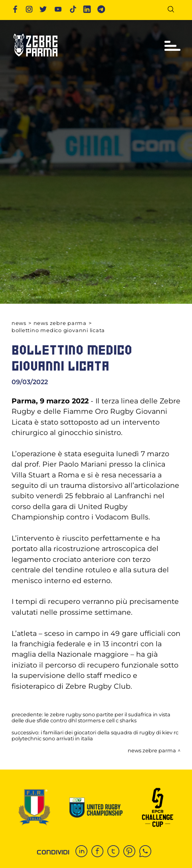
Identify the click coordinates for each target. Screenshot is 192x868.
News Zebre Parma (60, 323)
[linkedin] (83, 852)
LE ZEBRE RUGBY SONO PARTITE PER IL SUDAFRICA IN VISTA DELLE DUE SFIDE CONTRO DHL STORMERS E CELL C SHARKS (91, 718)
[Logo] (36, 60)
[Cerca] (174, 11)
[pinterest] (131, 852)
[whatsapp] (147, 852)
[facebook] (99, 852)
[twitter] (115, 852)
